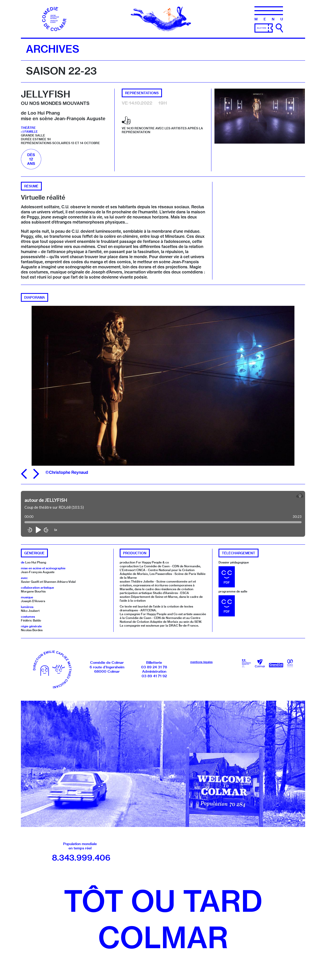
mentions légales (201, 662)
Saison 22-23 (61, 71)
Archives (53, 49)
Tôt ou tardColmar (163, 919)
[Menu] (269, 13)
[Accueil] (55, 18)
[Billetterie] (264, 27)
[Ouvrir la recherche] (279, 28)
